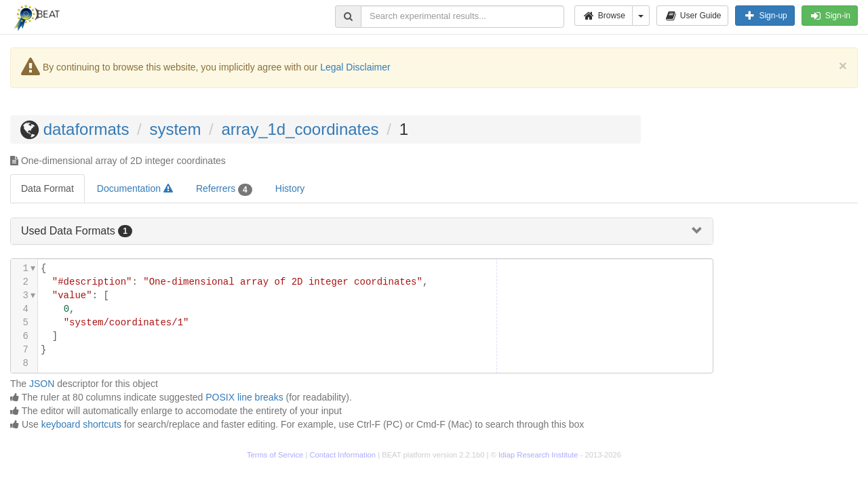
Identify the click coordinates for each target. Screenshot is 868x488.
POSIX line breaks (244, 397)
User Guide (693, 16)
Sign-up (765, 16)
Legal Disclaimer (355, 67)
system (175, 129)
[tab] (362, 231)
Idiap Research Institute (538, 455)
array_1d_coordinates (300, 129)
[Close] (843, 65)
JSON (42, 384)
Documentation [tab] (135, 188)
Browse (604, 16)
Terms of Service (275, 455)
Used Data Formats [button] (70, 231)
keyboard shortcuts (81, 424)
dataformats (86, 129)
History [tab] (290, 188)
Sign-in (830, 16)
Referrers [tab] (224, 189)
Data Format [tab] (47, 188)
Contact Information (342, 455)
